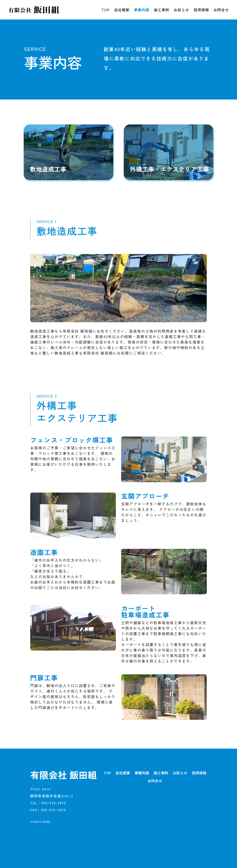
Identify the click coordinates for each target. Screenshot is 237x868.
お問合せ (221, 10)
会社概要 (122, 10)
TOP (106, 10)
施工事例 (162, 10)
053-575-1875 (54, 803)
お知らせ (181, 10)
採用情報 (201, 10)
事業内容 (142, 10)
